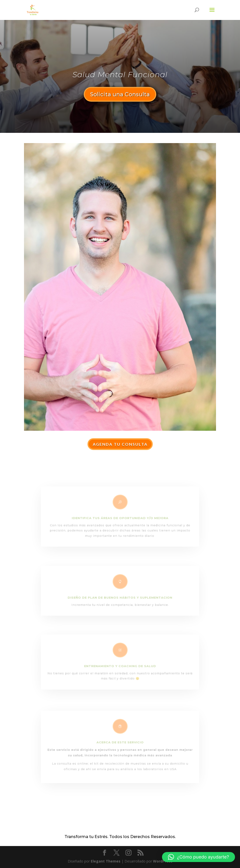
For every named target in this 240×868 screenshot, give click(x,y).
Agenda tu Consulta (120, 444)
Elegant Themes (106, 861)
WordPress (163, 861)
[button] (198, 857)
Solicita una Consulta (120, 96)
